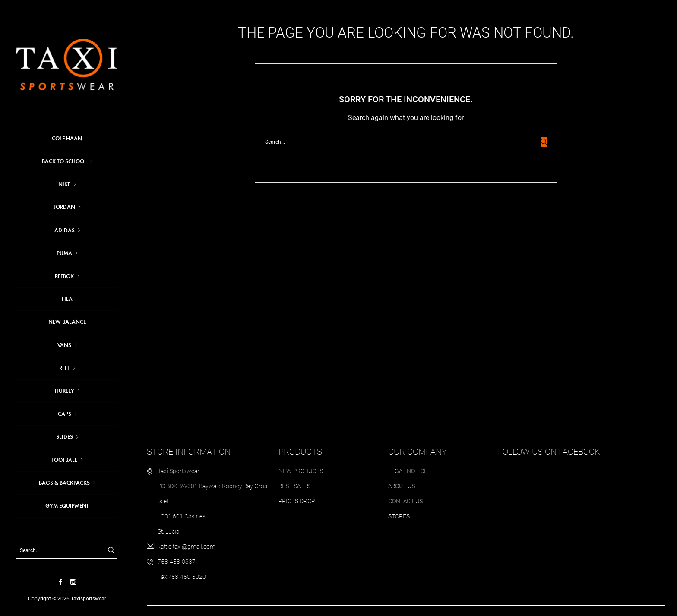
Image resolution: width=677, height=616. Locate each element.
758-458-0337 (177, 562)
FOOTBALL (64, 460)
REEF (65, 368)
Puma (64, 253)
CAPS (65, 414)
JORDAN (64, 207)
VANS (64, 345)
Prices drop (297, 501)
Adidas (65, 231)
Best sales (294, 486)
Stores (399, 516)
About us (402, 486)
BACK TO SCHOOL (64, 161)
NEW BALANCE (67, 322)
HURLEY (65, 391)
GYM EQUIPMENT (67, 506)
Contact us (405, 501)
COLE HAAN (67, 139)
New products (301, 471)
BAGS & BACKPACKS (64, 483)
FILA (67, 299)
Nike (64, 184)
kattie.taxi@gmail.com (187, 547)
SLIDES (65, 437)
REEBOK (64, 276)
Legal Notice (408, 471)
